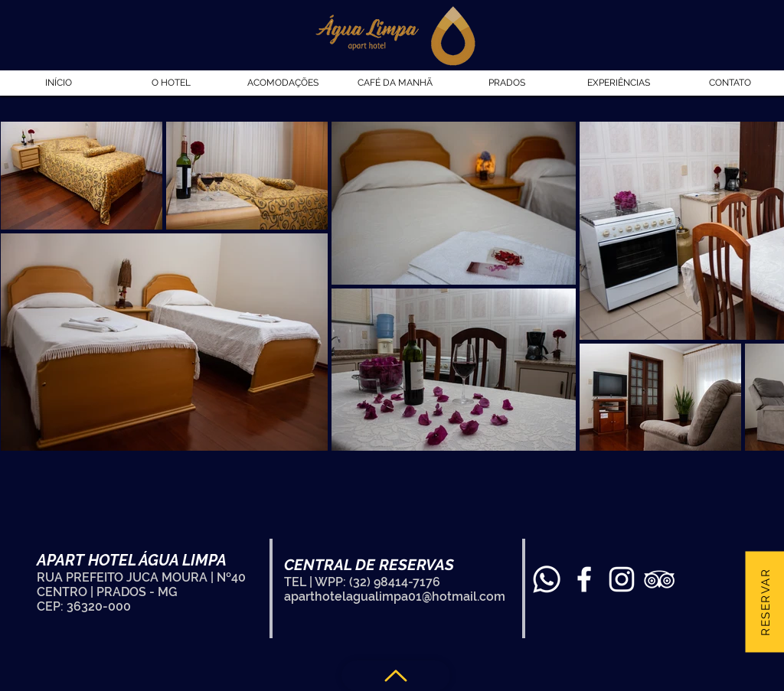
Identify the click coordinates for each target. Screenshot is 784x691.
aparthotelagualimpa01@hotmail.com (395, 596)
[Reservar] (764, 601)
